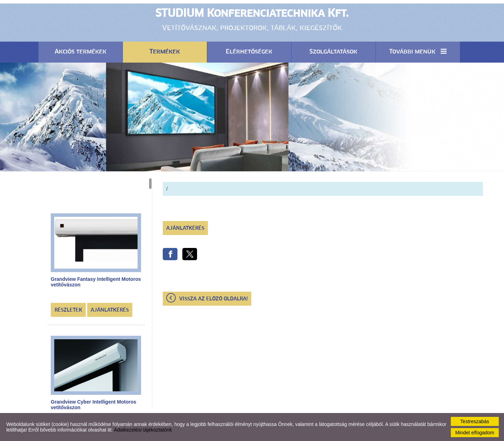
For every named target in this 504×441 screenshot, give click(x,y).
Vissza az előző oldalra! (213, 299)
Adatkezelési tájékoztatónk (143, 430)
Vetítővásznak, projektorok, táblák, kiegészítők (252, 19)
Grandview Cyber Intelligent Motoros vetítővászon (93, 405)
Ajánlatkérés (110, 310)
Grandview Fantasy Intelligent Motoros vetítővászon (96, 282)
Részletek (68, 310)
